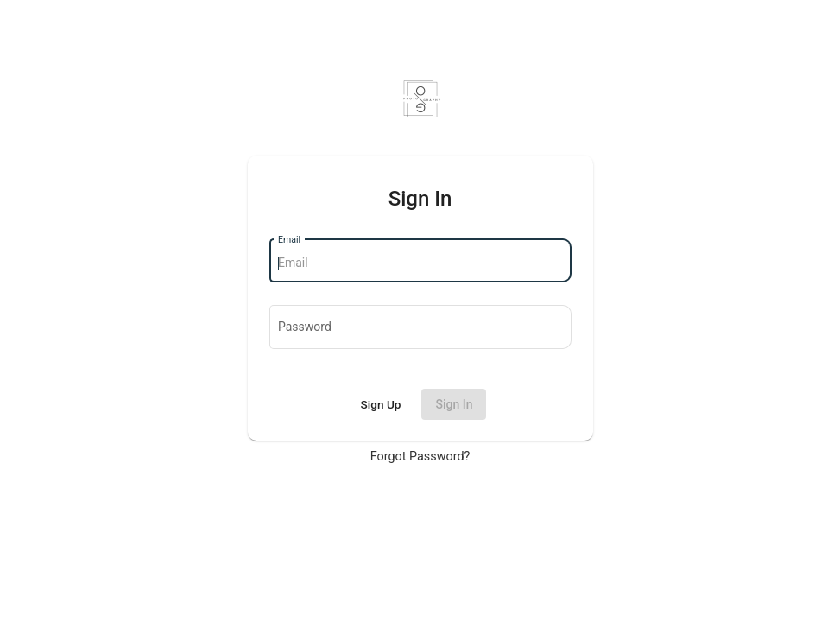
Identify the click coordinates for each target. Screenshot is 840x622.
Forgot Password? (420, 457)
